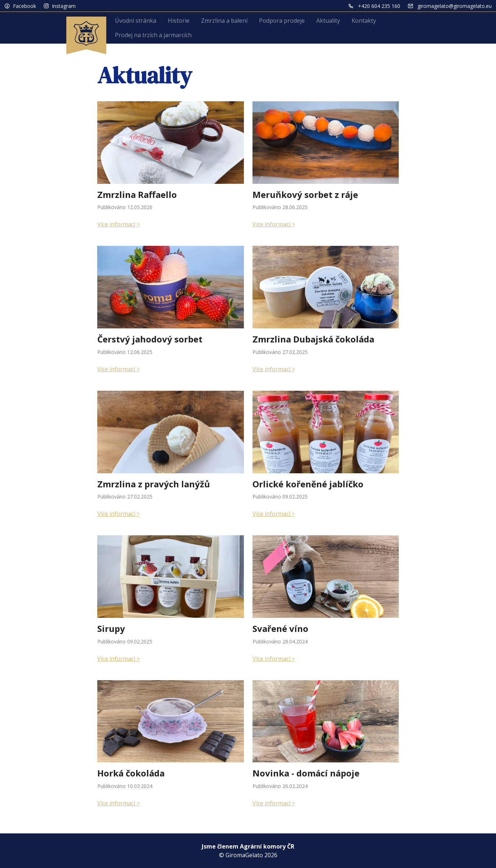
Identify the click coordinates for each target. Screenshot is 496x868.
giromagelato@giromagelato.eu (455, 6)
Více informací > (119, 224)
